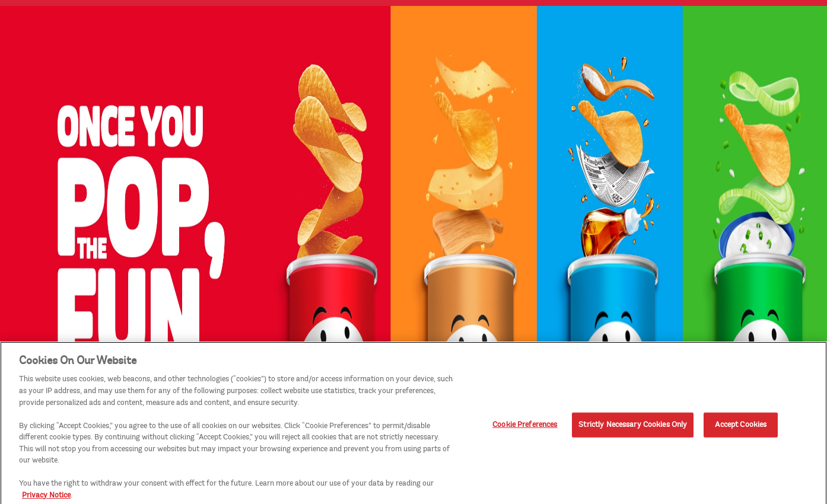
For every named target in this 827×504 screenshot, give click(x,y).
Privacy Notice (46, 497)
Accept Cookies (741, 427)
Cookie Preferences (525, 427)
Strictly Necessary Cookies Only (633, 427)
